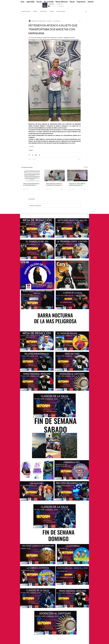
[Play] (49, 6)
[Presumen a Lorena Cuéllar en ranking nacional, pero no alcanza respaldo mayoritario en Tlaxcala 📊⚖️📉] (77, 175)
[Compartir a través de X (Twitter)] (33, 155)
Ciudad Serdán (43, 11)
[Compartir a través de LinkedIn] (36, 155)
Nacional (52, 11)
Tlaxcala (35, 11)
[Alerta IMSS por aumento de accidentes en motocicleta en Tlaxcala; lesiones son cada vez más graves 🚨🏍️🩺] (54, 175)
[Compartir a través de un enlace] (39, 155)
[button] (86, 11)
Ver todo (86, 167)
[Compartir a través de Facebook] (29, 155)
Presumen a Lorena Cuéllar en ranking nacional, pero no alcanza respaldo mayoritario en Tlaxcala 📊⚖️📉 (77, 184)
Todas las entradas (26, 11)
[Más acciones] (80, 21)
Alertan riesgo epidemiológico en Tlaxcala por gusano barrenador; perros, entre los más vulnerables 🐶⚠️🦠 (31, 184)
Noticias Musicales (61, 11)
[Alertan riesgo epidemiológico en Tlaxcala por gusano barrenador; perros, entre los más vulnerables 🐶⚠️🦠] (32, 175)
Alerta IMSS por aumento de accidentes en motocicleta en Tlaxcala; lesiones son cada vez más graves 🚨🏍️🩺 (54, 184)
